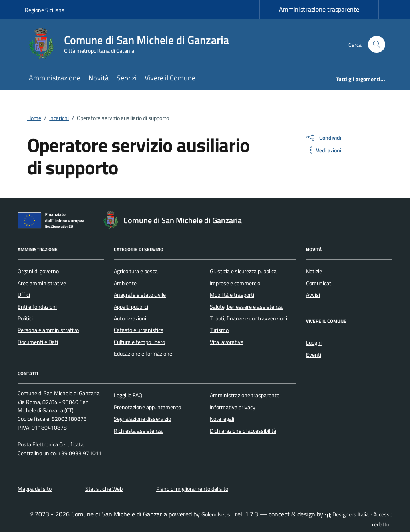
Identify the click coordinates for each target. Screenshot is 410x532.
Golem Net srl (217, 514)
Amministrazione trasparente (319, 9)
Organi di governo (38, 271)
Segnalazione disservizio (142, 419)
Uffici (24, 295)
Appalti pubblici (131, 307)
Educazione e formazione (143, 354)
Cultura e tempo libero (139, 342)
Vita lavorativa (227, 342)
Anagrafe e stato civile (140, 295)
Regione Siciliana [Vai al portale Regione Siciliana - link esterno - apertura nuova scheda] (45, 10)
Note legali (222, 419)
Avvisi (313, 295)
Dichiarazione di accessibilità (243, 431)
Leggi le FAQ (128, 395)
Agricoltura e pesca (136, 271)
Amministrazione (55, 78)
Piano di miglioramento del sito (192, 489)
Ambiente (125, 283)
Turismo (219, 330)
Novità (98, 78)
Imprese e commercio (235, 283)
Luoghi (314, 343)
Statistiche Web (104, 489)
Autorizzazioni (130, 318)
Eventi (314, 355)
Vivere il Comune (170, 78)
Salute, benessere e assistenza (246, 307)
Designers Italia (347, 514)
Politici (25, 318)
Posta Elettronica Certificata (51, 444)
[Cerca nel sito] (377, 45)
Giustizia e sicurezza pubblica (243, 271)
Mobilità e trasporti (232, 295)
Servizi (127, 78)
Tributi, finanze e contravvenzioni (248, 318)
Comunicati (319, 283)
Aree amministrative (42, 283)
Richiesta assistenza (138, 431)
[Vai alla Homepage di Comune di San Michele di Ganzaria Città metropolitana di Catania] (132, 44)
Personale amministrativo (48, 330)
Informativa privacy (233, 407)
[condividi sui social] (323, 137)
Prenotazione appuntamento (147, 407)
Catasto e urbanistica (139, 330)
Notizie (314, 271)
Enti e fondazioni (37, 307)
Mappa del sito (35, 489)
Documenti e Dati (38, 342)
